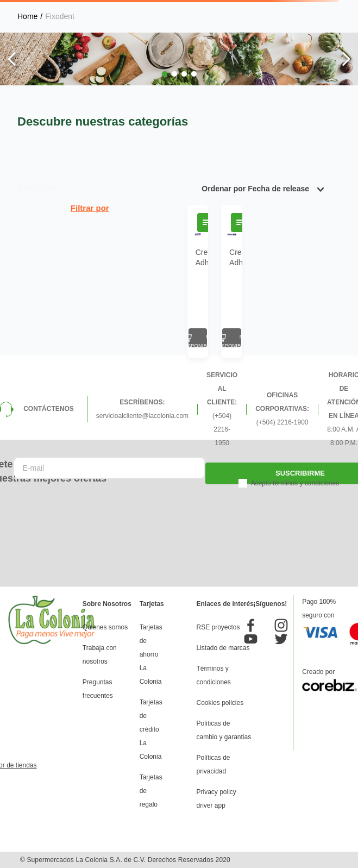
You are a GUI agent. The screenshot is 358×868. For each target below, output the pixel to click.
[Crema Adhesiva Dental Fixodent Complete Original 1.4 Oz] (198, 282)
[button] (165, 74)
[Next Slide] (346, 59)
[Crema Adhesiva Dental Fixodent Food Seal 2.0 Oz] (231, 282)
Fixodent (60, 16)
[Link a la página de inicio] (27, 16)
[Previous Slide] (12, 59)
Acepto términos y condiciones (295, 483)
